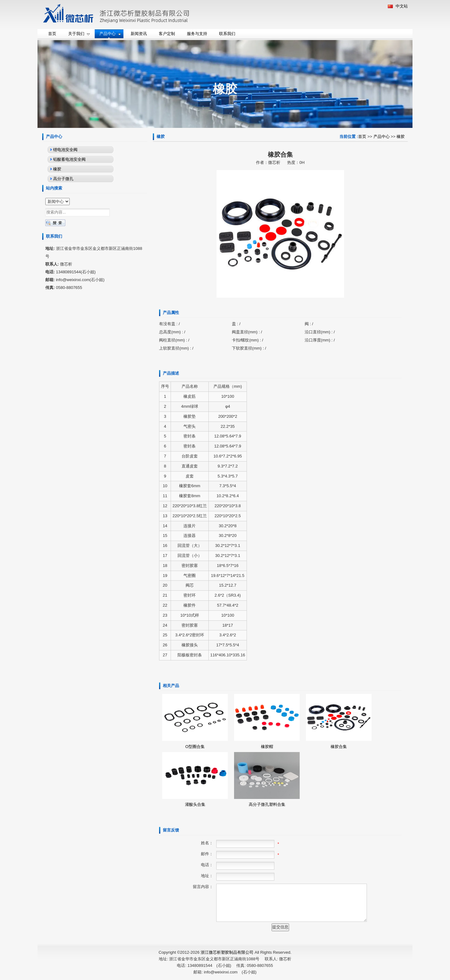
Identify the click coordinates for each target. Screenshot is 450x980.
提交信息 (280, 927)
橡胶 (401, 136)
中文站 (398, 6)
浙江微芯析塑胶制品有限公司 (227, 952)
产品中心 (382, 136)
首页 (362, 136)
